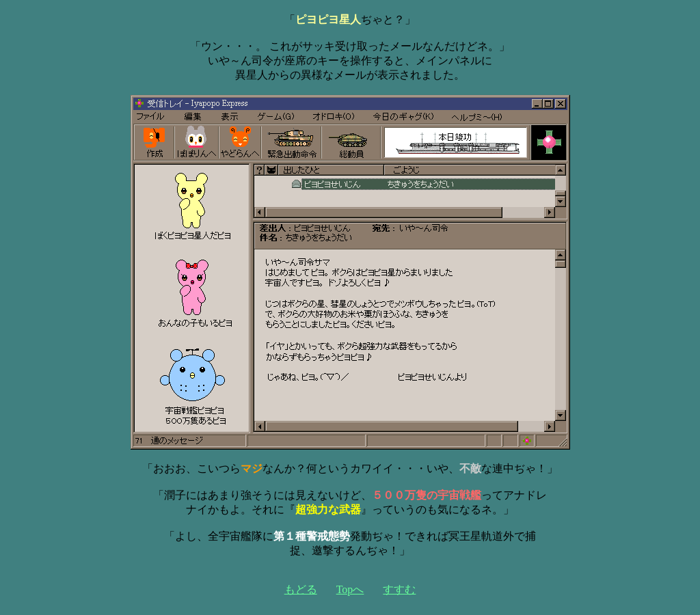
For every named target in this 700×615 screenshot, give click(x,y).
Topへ (350, 589)
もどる (301, 589)
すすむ (399, 589)
